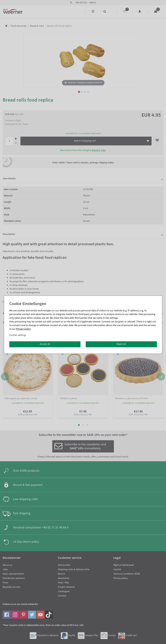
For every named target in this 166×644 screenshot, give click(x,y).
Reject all (121, 344)
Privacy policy (23, 329)
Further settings (18, 335)
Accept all (45, 344)
